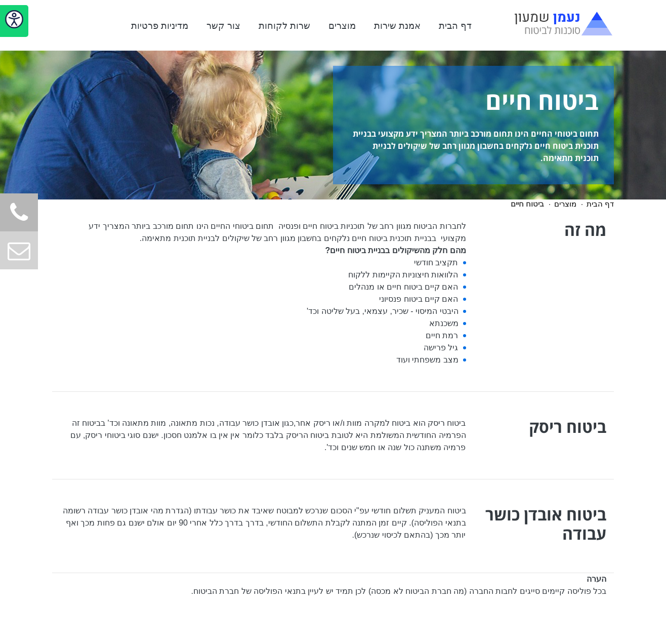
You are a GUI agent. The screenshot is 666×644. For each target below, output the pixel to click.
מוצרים (342, 26)
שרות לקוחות (284, 26)
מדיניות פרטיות (160, 26)
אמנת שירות (397, 26)
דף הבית (455, 26)
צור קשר (223, 26)
